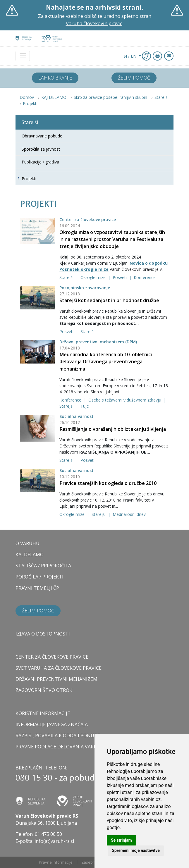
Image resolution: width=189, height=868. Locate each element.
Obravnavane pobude (42, 136)
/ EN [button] (130, 56)
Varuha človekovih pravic (94, 23)
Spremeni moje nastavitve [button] (136, 850)
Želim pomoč (134, 78)
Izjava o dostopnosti (43, 634)
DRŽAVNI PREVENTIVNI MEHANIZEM (56, 679)
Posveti (120, 277)
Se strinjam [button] (121, 840)
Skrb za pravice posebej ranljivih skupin (110, 97)
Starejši (161, 97)
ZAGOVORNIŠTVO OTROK (44, 690)
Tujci (85, 406)
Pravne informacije (56, 862)
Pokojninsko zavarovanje (85, 288)
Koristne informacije (43, 713)
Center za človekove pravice (88, 219)
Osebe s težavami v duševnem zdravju (125, 400)
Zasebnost (91, 862)
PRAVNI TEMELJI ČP (37, 588)
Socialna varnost (77, 416)
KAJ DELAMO (54, 97)
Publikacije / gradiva (40, 162)
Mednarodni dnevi (130, 514)
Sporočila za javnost (41, 149)
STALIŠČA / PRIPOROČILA (43, 566)
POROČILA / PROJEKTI (39, 577)
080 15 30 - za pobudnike (63, 777)
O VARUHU (28, 543)
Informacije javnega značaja (52, 724)
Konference (145, 277)
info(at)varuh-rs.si (54, 841)
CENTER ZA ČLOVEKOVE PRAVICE (52, 657)
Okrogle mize (94, 277)
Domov (27, 97)
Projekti (30, 103)
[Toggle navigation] (23, 56)
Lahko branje (55, 78)
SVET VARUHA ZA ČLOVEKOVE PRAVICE (59, 668)
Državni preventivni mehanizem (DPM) (98, 342)
